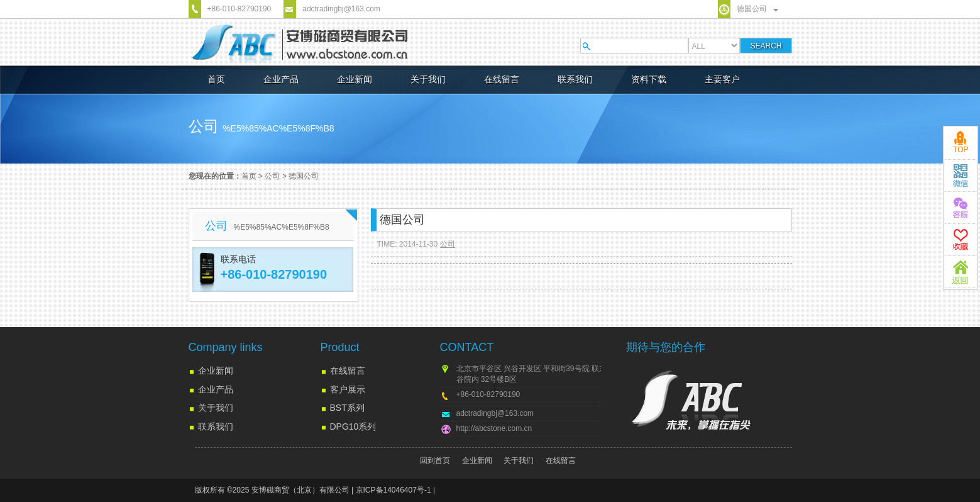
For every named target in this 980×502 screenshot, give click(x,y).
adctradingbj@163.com (341, 9)
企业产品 (281, 79)
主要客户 (722, 79)
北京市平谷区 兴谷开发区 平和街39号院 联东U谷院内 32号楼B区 (534, 374)
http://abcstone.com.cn (494, 428)
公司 (272, 176)
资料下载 (649, 79)
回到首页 (435, 460)
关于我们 (428, 79)
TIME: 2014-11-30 (408, 244)
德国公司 (752, 9)
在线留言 (502, 79)
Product (340, 347)
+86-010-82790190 (239, 9)
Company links (226, 347)
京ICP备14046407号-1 (394, 490)
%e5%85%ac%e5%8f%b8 (278, 128)
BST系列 (347, 408)
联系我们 (575, 79)
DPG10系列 (353, 427)
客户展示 (348, 389)
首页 (216, 79)
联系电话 (238, 259)
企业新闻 (355, 79)
